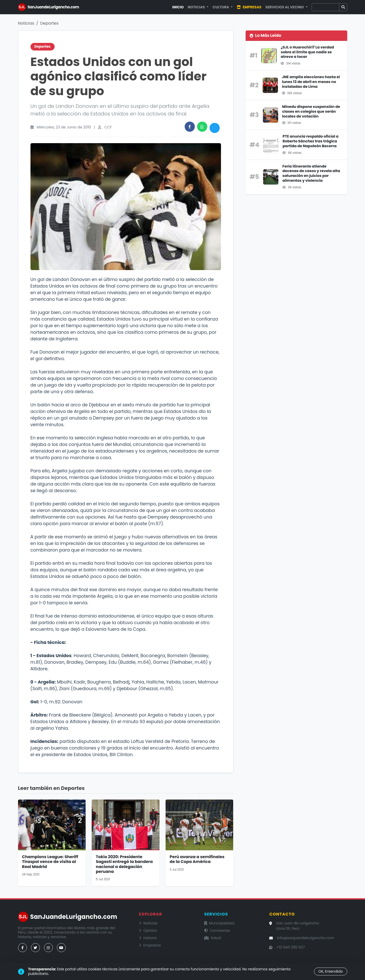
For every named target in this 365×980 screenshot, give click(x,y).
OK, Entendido (330, 971)
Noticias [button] (197, 7)
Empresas (249, 7)
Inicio (178, 7)
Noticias (26, 23)
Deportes (49, 23)
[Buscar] (326, 7)
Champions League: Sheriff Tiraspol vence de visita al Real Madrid (50, 862)
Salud (213, 938)
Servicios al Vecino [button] (285, 7)
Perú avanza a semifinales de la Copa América (197, 859)
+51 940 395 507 (291, 947)
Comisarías (217, 931)
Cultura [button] (221, 7)
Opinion (148, 931)
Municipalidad (219, 923)
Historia (148, 938)
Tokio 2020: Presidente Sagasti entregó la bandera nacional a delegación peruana (124, 864)
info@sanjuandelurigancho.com (305, 938)
